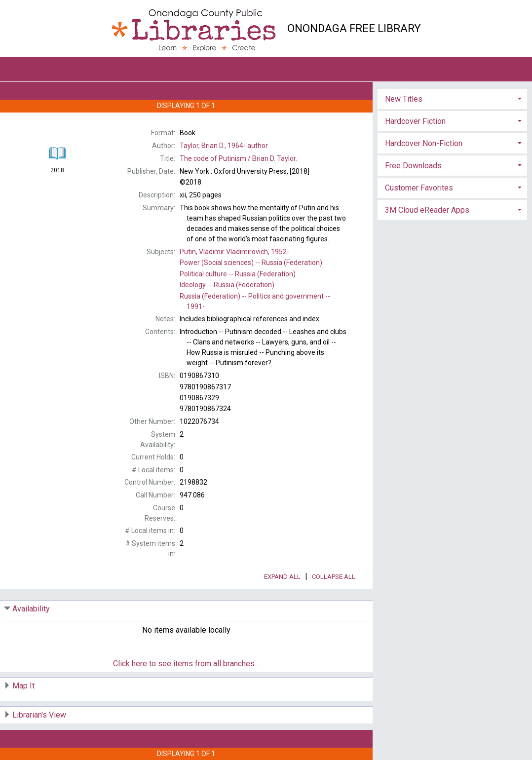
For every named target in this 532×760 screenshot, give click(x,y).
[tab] (452, 98)
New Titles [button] (404, 99)
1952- (234, 252)
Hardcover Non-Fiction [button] (424, 143)
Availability (31, 609)
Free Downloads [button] (413, 166)
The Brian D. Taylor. (238, 158)
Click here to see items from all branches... (186, 664)
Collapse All (334, 577)
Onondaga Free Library (354, 28)
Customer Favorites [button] (419, 188)
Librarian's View (39, 715)
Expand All (282, 577)
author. (224, 146)
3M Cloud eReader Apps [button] (427, 210)
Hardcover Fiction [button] (415, 121)
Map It (23, 686)
